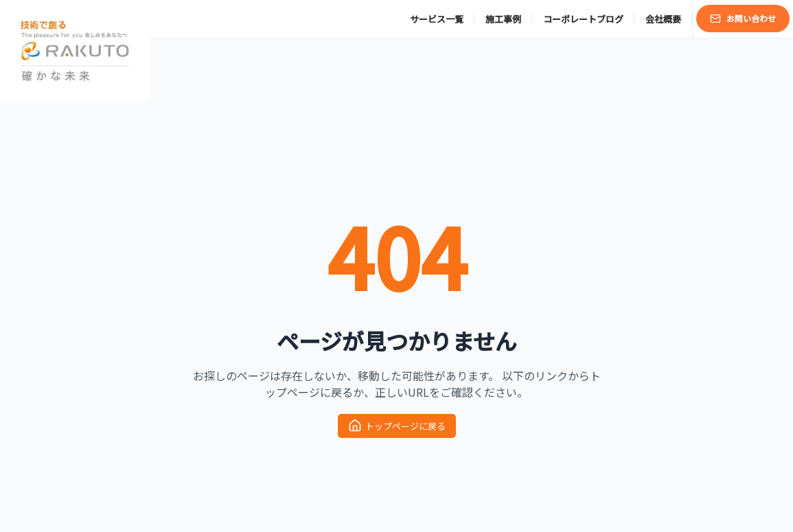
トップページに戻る (397, 426)
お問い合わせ (743, 18)
